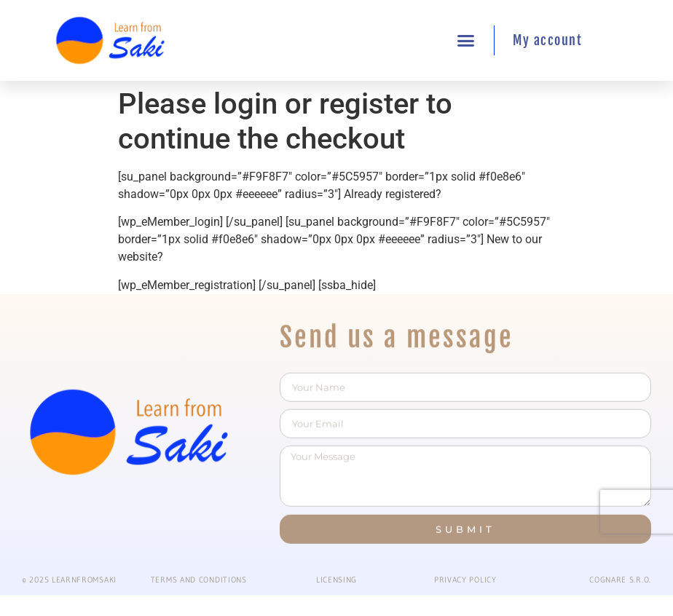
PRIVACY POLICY (465, 580)
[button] (466, 41)
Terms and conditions (199, 580)
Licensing (336, 580)
